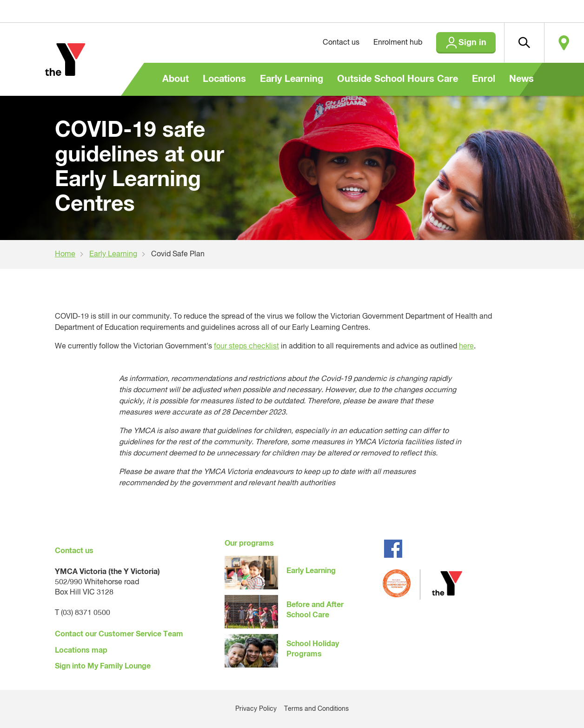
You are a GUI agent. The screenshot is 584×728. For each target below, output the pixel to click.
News (521, 79)
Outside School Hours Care (398, 79)
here (466, 347)
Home (65, 254)
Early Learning (292, 79)
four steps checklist (246, 347)
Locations (224, 79)
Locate (564, 43)
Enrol (484, 79)
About (176, 79)
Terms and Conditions (316, 709)
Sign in (472, 43)
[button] (524, 43)
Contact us (341, 43)
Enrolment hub (398, 43)
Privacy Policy (256, 709)
